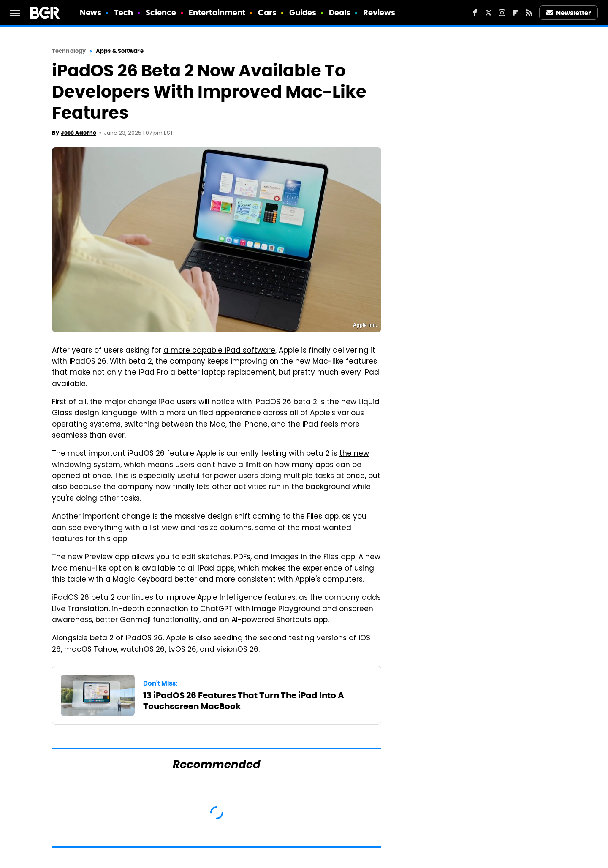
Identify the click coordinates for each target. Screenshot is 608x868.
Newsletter (569, 13)
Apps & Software (120, 51)
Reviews (379, 12)
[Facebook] (475, 13)
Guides (303, 12)
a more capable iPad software (219, 351)
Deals (340, 12)
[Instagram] (502, 13)
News (91, 12)
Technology (69, 51)
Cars (267, 12)
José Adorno (79, 133)
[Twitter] (489, 13)
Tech (123, 12)
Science (161, 12)
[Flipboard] (516, 13)
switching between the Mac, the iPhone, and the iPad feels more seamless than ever (206, 430)
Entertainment (217, 12)
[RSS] (529, 13)
